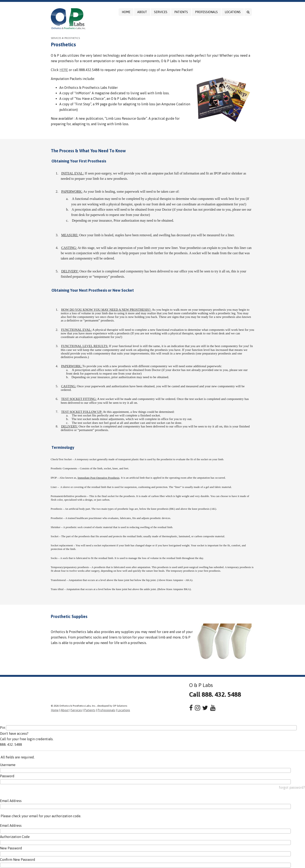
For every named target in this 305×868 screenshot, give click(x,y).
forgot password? (292, 787)
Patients (181, 12)
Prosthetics (72, 38)
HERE (64, 70)
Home (126, 12)
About (142, 12)
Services (161, 12)
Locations (233, 12)
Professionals (206, 12)
